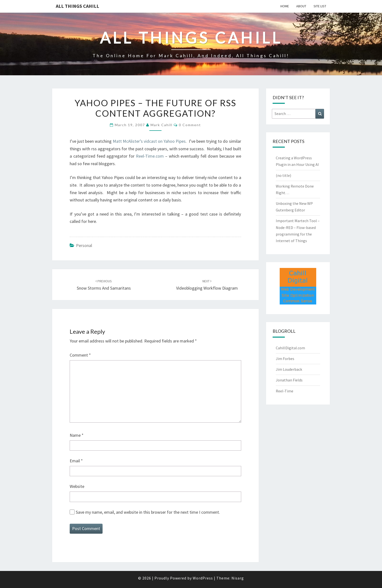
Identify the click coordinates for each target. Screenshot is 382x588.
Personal (84, 245)
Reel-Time (285, 391)
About (301, 6)
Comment (80, 355)
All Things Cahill (77, 6)
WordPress (203, 578)
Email (76, 461)
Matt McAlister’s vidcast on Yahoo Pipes (149, 141)
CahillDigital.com (290, 348)
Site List (320, 6)
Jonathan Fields (289, 380)
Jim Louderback (289, 369)
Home (285, 6)
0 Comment (190, 125)
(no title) (283, 175)
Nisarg (238, 578)
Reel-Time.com (150, 156)
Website (77, 486)
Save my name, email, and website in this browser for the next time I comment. (148, 512)
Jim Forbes (285, 359)
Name (77, 435)
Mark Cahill (162, 125)
